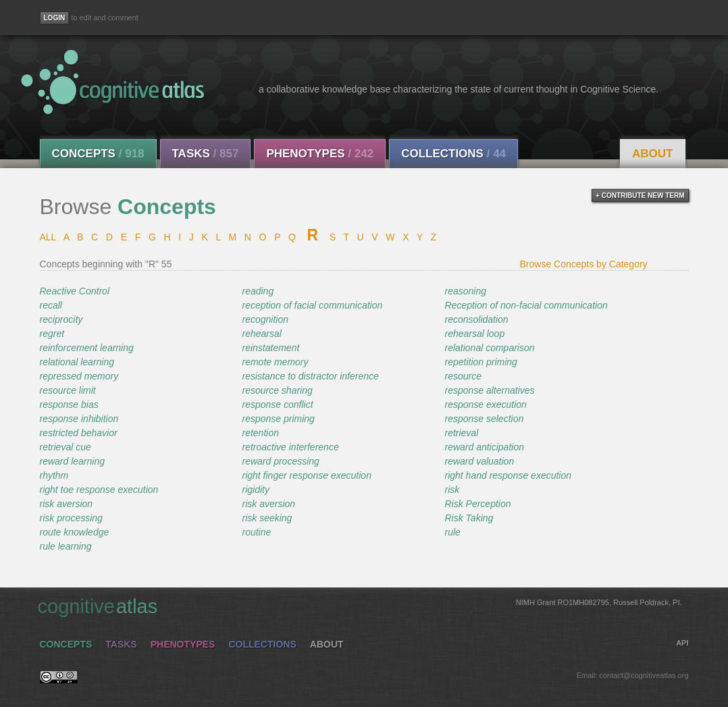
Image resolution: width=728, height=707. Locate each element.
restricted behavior (79, 433)
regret (52, 334)
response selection (484, 419)
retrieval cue (66, 447)
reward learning (73, 461)
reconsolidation (476, 319)
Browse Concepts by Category (584, 264)
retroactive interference (290, 447)
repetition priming (480, 362)
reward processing (280, 461)
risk (452, 490)
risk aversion (67, 504)
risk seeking (267, 518)
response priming (278, 419)
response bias (69, 404)
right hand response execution (508, 475)
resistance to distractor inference (310, 376)
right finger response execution (306, 475)
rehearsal (261, 334)
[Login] (55, 18)
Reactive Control (75, 291)
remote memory (275, 362)
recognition (265, 319)
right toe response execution (99, 490)
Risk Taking (469, 518)
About (652, 154)
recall (51, 305)
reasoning (465, 291)
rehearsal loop (474, 334)
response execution (485, 404)
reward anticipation (484, 447)
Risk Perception (477, 504)
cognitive (360, 606)
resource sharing (277, 390)
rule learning (66, 546)
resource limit (68, 390)
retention (260, 433)
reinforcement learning (87, 348)
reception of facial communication (312, 305)
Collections (453, 154)
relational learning (77, 362)
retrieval (461, 433)
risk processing (71, 518)
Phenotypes (320, 154)
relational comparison (489, 348)
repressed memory (79, 376)
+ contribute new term (640, 195)
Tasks (206, 154)
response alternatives (489, 390)
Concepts (98, 154)
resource (463, 376)
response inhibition (79, 419)
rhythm (54, 475)
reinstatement (270, 348)
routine (256, 532)
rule (452, 532)
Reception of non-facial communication (526, 305)
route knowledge (75, 532)
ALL (48, 237)
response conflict (277, 404)
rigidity (255, 490)
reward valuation (479, 461)
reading (258, 291)
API (682, 643)
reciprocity (61, 319)
